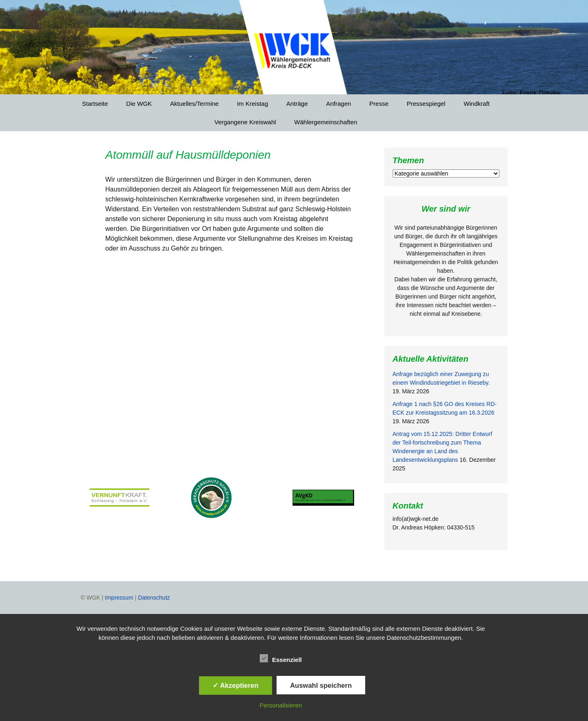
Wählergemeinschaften (326, 122)
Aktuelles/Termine (194, 104)
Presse (379, 104)
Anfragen (339, 104)
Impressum (119, 598)
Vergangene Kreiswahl (245, 122)
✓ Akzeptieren (236, 685)
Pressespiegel (426, 104)
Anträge (297, 104)
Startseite (95, 104)
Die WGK (139, 104)
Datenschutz (154, 598)
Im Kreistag (252, 104)
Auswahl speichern (321, 685)
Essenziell (281, 658)
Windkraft (477, 104)
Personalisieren (281, 705)
